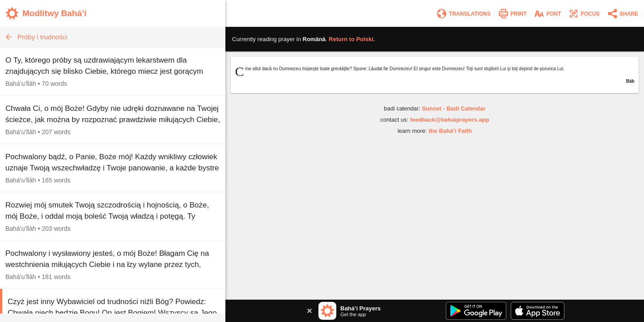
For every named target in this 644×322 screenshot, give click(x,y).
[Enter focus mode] (584, 14)
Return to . (352, 39)
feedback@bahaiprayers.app (450, 120)
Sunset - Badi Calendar (453, 108)
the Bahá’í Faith (450, 131)
